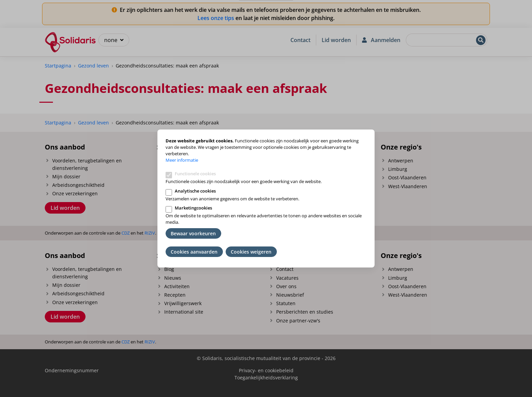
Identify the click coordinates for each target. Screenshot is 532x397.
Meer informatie (182, 160)
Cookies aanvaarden (194, 252)
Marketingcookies (193, 208)
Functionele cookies (195, 174)
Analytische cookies (195, 191)
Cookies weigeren (251, 252)
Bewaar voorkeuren (193, 233)
